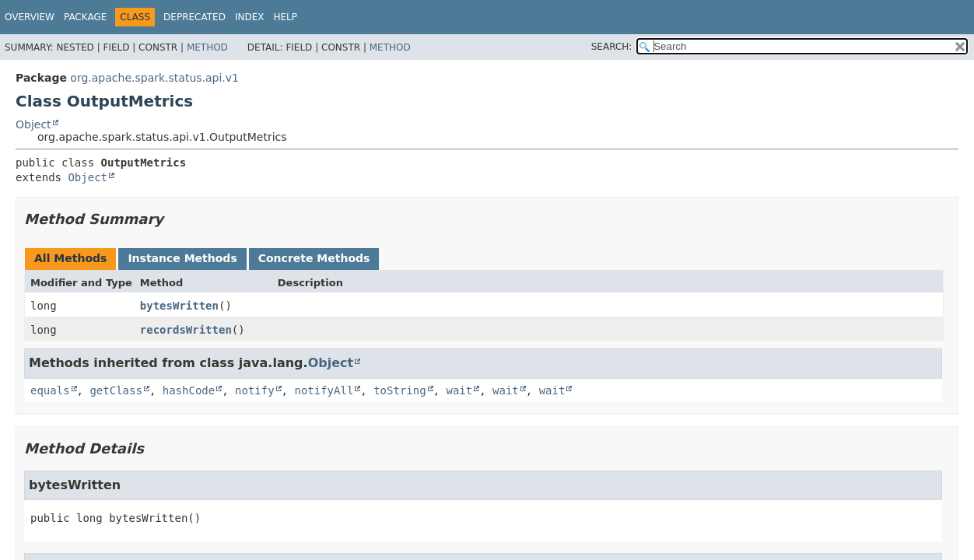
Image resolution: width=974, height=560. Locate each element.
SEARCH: (612, 47)
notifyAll (324, 390)
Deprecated (194, 17)
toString (399, 390)
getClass (116, 390)
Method (207, 47)
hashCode (189, 390)
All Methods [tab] (70, 258)
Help (285, 17)
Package (85, 17)
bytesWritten (179, 306)
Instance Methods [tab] (182, 258)
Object (33, 124)
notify (255, 390)
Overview (30, 17)
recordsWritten (186, 330)
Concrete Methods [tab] (314, 258)
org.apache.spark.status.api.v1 (154, 78)
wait (459, 390)
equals (50, 390)
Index (250, 17)
